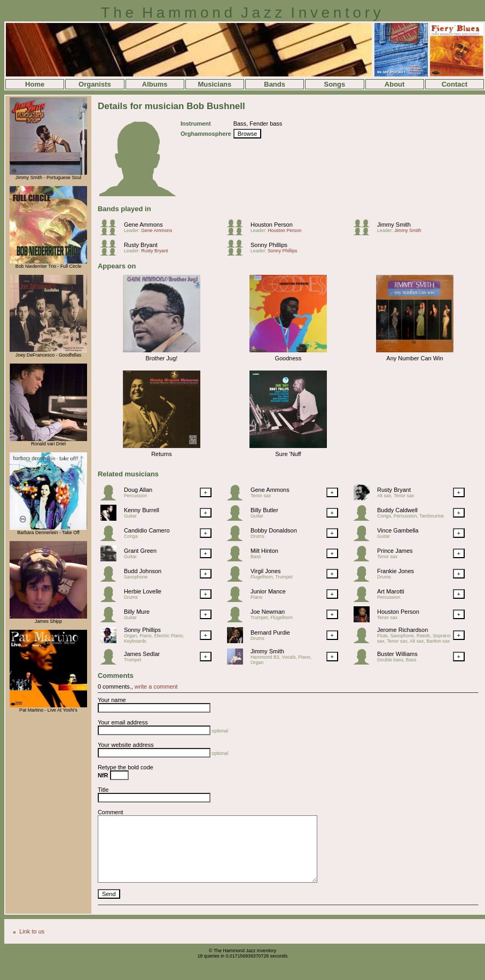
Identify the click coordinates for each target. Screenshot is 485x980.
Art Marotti (391, 591)
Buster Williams (397, 654)
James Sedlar (142, 654)
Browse (248, 134)
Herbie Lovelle (143, 591)
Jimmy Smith (394, 225)
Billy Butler (264, 510)
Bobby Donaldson (274, 530)
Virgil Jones (266, 571)
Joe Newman (268, 612)
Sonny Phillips (269, 245)
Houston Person (272, 225)
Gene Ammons (143, 225)
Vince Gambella (398, 530)
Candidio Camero (147, 530)
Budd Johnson (143, 571)
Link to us (32, 931)
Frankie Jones (396, 571)
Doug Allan (138, 490)
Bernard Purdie (270, 632)
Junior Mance (268, 591)
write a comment (156, 686)
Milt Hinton (264, 551)
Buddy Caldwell (397, 510)
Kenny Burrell (142, 510)
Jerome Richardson (402, 630)
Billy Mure (137, 612)
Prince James (395, 551)
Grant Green (140, 551)
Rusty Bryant (141, 245)
